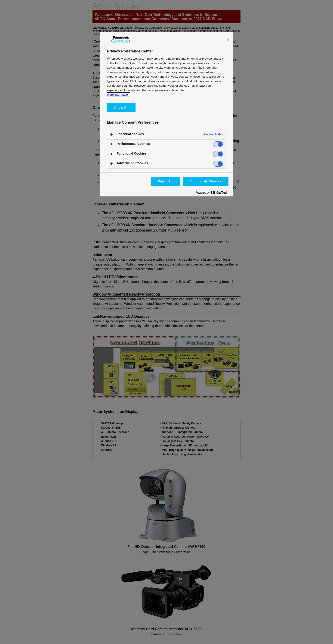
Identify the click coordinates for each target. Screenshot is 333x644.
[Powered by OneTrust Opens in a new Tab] (213, 194)
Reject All (165, 181)
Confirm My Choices (206, 181)
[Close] (228, 40)
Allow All (121, 107)
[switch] (218, 144)
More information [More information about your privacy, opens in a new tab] (118, 95)
